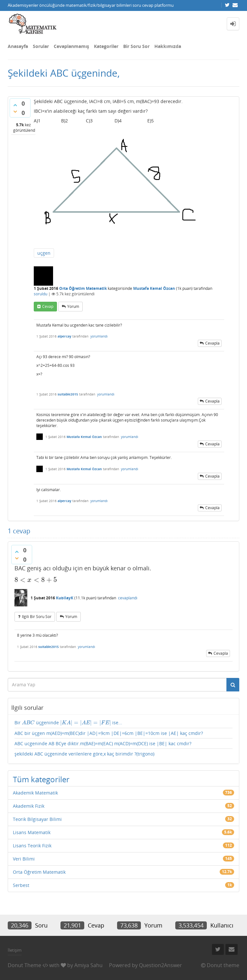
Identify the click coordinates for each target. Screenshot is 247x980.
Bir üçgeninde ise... (68, 723)
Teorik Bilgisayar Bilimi (37, 819)
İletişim (15, 950)
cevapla (212, 343)
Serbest (21, 885)
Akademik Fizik (29, 806)
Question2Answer (160, 965)
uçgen (44, 253)
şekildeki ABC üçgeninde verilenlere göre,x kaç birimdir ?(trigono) (84, 754)
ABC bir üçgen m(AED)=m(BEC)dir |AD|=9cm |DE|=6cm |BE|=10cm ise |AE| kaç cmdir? (109, 733)
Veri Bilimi (24, 859)
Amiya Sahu (88, 965)
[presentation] (36, 580)
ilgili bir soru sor (37, 617)
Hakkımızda (168, 46)
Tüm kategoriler (41, 779)
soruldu (41, 294)
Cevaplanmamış (71, 46)
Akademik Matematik (35, 793)
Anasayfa (18, 46)
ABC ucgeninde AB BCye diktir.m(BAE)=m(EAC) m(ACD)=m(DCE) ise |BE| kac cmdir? (103, 743)
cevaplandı (128, 598)
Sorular (41, 46)
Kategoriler (106, 46)
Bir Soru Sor (136, 46)
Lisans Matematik (32, 832)
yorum (73, 306)
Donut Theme (24, 965)
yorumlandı (99, 336)
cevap (48, 306)
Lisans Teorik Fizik (32, 846)
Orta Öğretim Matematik (83, 288)
